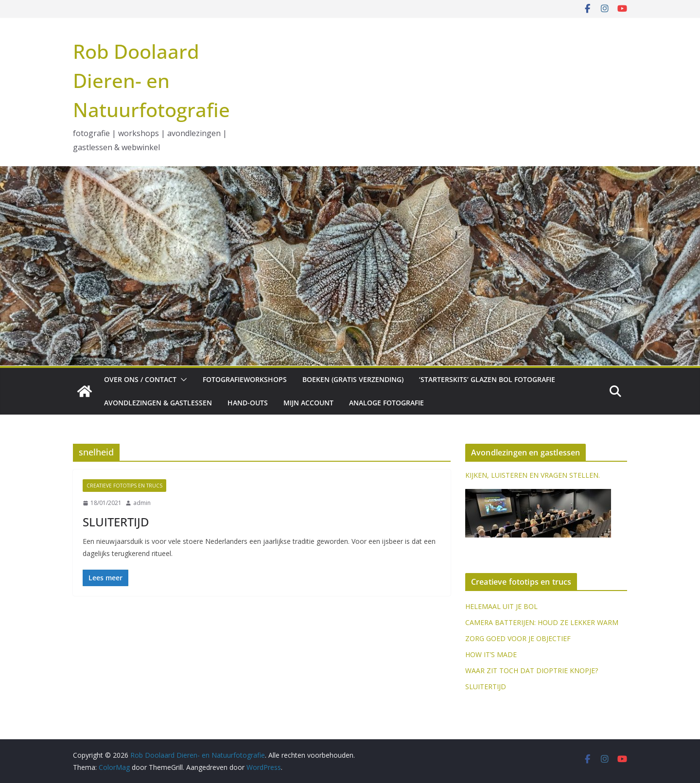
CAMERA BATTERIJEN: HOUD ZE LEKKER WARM (542, 622)
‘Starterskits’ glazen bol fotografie (487, 379)
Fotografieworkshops (245, 379)
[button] (182, 380)
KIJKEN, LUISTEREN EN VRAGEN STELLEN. (533, 475)
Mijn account (308, 403)
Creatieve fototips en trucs (124, 486)
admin (142, 503)
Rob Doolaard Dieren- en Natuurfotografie (151, 80)
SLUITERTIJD (116, 522)
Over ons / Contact (140, 379)
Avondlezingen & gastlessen (158, 403)
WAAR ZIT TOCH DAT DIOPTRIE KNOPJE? (532, 670)
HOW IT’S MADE (491, 654)
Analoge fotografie (386, 403)
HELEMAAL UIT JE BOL (501, 606)
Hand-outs (248, 403)
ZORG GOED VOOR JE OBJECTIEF (518, 638)
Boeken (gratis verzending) (353, 379)
